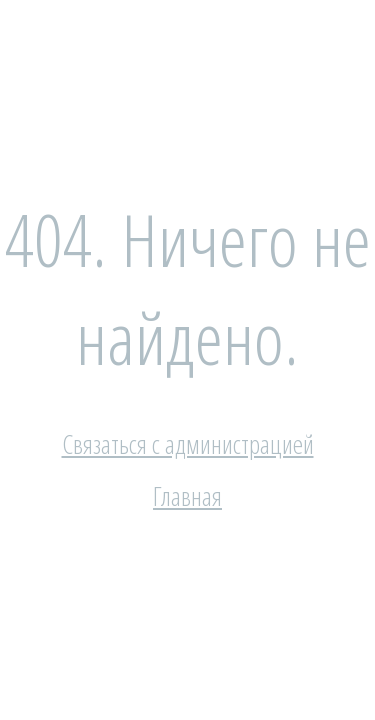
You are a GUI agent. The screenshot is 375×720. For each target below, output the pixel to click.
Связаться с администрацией (188, 444)
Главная (187, 496)
